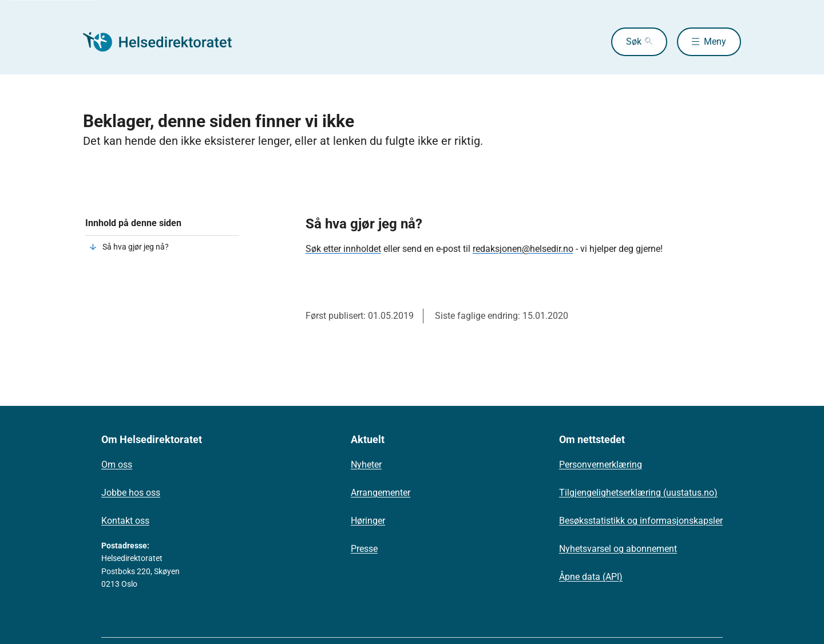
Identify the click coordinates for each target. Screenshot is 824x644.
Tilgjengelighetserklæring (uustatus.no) (638, 493)
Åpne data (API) (591, 577)
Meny (715, 42)
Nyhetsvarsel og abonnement (618, 549)
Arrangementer (381, 493)
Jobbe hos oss (131, 493)
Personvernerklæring (601, 465)
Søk (634, 42)
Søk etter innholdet (343, 249)
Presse (364, 549)
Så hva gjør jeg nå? (136, 247)
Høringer (368, 521)
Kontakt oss (125, 521)
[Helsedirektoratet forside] (165, 42)
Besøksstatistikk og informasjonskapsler (641, 521)
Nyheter (366, 465)
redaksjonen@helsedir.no (523, 249)
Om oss (117, 465)
